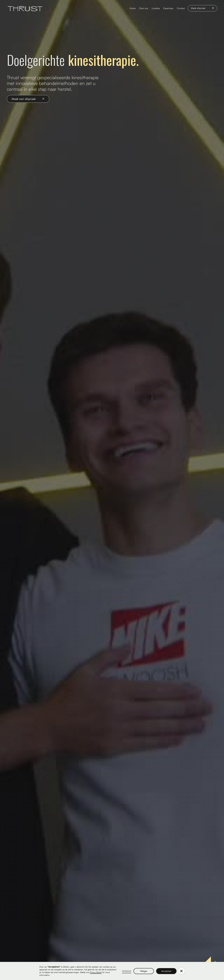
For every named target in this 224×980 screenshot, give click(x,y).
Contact (181, 8)
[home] (25, 8)
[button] (181, 971)
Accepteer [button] (166, 971)
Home (133, 8)
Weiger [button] (144, 971)
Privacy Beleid (96, 972)
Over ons (144, 8)
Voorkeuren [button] (127, 971)
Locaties (156, 8)
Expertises (168, 8)
